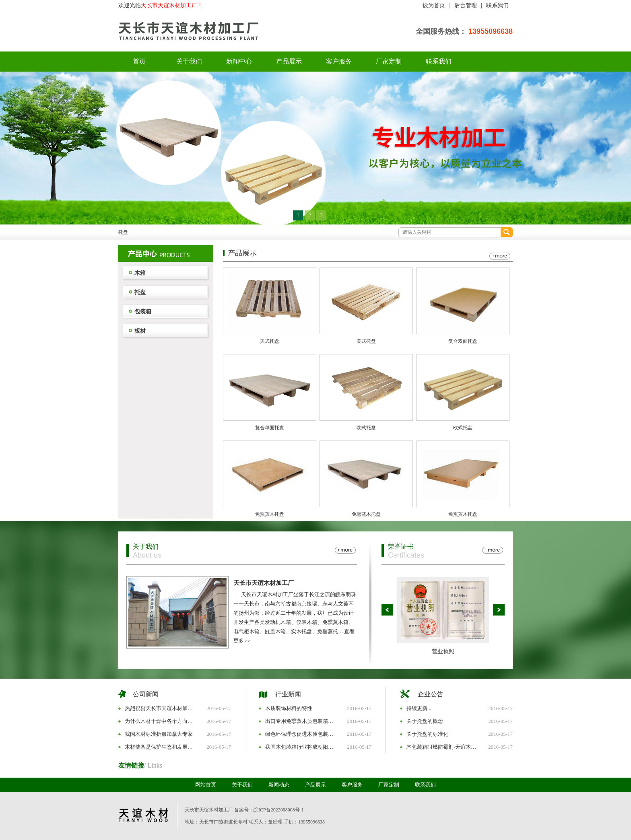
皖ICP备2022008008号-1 (279, 810)
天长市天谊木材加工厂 (264, 583)
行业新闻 (288, 694)
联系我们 (497, 5)
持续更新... (419, 708)
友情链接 (131, 765)
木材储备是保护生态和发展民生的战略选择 (161, 747)
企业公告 (431, 694)
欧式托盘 (366, 428)
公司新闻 (146, 694)
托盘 (140, 292)
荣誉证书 (401, 547)
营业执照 (443, 652)
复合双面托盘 (463, 341)
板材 (140, 331)
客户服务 (339, 61)
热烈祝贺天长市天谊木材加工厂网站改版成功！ (161, 708)
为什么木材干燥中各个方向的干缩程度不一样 (161, 721)
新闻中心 (239, 61)
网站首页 (206, 785)
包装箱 (143, 312)
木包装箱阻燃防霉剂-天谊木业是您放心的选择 (443, 747)
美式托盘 (270, 341)
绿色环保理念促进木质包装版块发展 (301, 734)
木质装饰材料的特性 (289, 708)
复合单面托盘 (270, 428)
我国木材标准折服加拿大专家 (159, 734)
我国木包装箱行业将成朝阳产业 (301, 747)
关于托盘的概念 (425, 721)
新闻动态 (279, 785)
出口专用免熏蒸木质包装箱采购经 (301, 721)
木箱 (140, 273)
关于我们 (189, 61)
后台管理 (466, 5)
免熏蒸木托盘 (270, 514)
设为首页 (434, 5)
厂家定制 (389, 61)
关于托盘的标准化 (427, 734)
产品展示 (289, 61)
